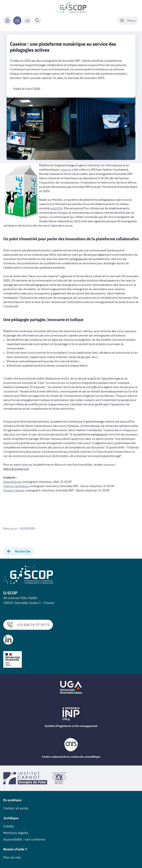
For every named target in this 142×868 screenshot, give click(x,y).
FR (17, 21)
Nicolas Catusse (14, 490)
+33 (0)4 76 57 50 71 (28, 625)
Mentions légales (16, 833)
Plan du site (12, 857)
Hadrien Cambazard (16, 486)
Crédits (9, 826)
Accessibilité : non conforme (24, 839)
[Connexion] (7, 21)
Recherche (19, 551)
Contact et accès (16, 808)
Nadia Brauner (12, 482)
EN (27, 21)
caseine (66, 170)
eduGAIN (56, 208)
